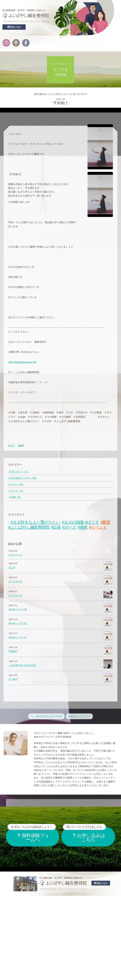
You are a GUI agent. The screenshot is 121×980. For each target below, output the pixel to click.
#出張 (56, 527)
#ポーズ (69, 527)
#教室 (105, 522)
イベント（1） (16, 491)
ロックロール (15, 581)
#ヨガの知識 (73, 522)
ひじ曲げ (13, 679)
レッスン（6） (16, 484)
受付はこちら (14, 27)
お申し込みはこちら (84, 835)
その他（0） (15, 497)
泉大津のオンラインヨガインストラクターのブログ (60, 94)
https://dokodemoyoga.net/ (22, 362)
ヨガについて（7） (19, 472)
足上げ (12, 567)
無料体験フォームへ (32, 835)
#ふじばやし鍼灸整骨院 (29, 527)
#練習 (21, 446)
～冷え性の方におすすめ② (22, 665)
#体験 (82, 527)
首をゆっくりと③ (18, 609)
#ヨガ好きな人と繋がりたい (35, 522)
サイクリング (15, 555)
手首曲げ (13, 651)
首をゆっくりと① (18, 637)
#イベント (98, 527)
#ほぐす (92, 522)
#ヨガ (11, 446)
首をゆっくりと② (18, 623)
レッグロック (15, 595)
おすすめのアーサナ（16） (23, 478)
